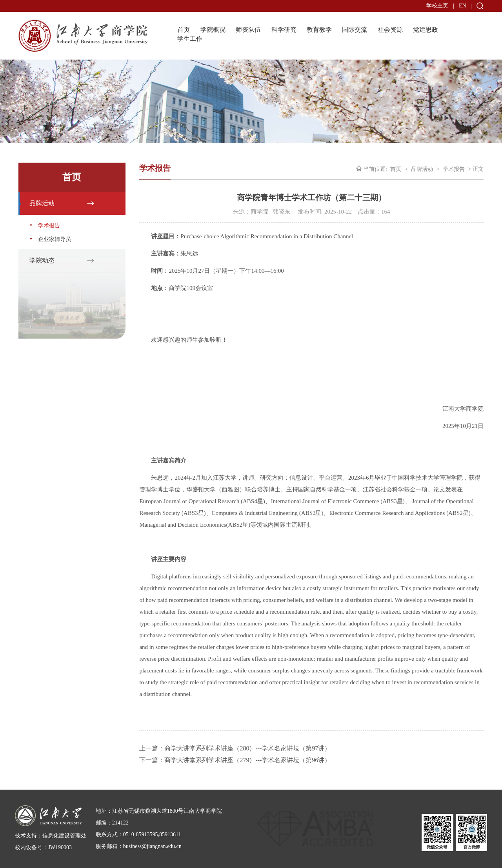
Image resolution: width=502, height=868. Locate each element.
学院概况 (213, 30)
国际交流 (355, 30)
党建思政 (426, 30)
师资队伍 (248, 30)
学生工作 (190, 39)
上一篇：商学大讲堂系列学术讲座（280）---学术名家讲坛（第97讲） (235, 748)
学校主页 (437, 6)
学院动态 (42, 260)
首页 (184, 30)
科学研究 (284, 30)
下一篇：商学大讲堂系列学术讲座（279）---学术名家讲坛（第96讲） (235, 760)
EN (463, 6)
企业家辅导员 (55, 239)
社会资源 (390, 30)
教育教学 (319, 30)
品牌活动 (42, 203)
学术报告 (49, 226)
